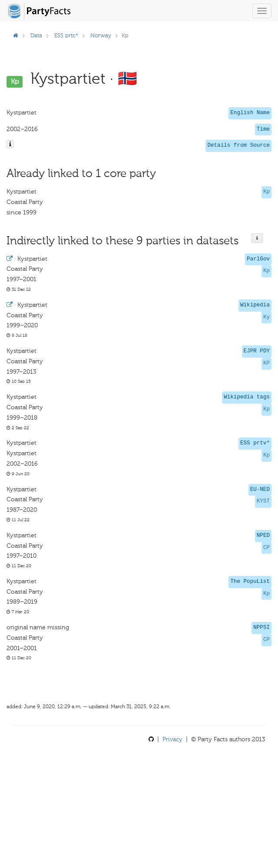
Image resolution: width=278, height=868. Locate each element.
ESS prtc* (66, 35)
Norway (101, 35)
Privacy (172, 739)
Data (36, 35)
